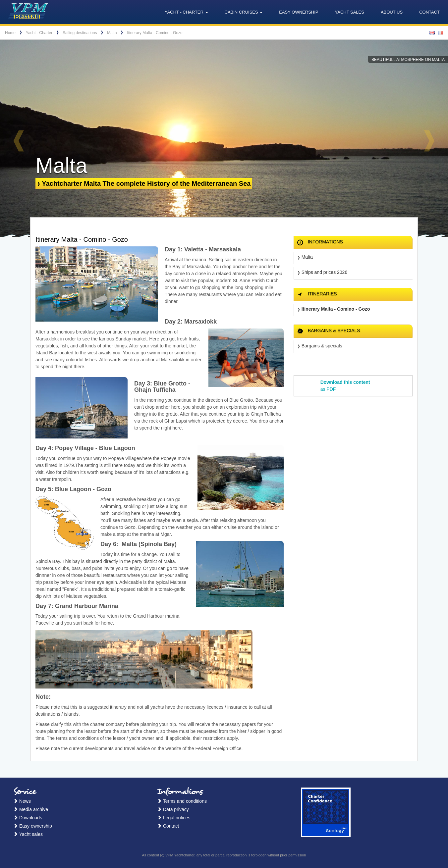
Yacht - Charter (39, 33)
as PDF (345, 386)
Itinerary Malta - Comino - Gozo (155, 33)
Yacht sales (350, 12)
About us (392, 12)
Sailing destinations (80, 33)
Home (10, 33)
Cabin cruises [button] (244, 12)
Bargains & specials (322, 346)
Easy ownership (299, 12)
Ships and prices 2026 (325, 272)
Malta (112, 33)
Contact (429, 12)
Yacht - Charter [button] (186, 12)
